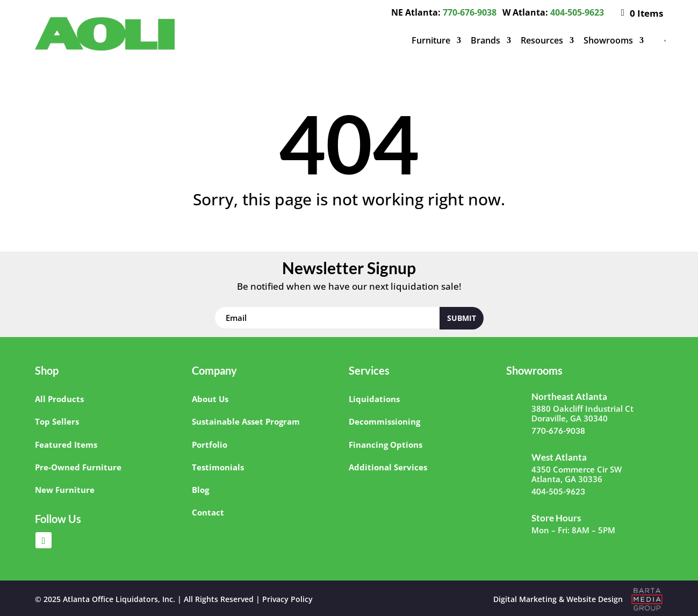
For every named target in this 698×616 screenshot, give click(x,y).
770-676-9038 (470, 12)
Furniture (431, 40)
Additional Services (388, 467)
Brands (485, 40)
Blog (200, 490)
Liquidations (374, 399)
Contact (208, 512)
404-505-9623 (577, 12)
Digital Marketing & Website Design (558, 599)
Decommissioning (384, 421)
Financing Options (386, 445)
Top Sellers (57, 421)
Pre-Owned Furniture (78, 467)
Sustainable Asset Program (246, 421)
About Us (210, 399)
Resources (542, 40)
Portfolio (210, 445)
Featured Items (66, 445)
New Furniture (65, 490)
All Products (59, 399)
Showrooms (608, 40)
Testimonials (218, 467)
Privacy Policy (287, 599)
